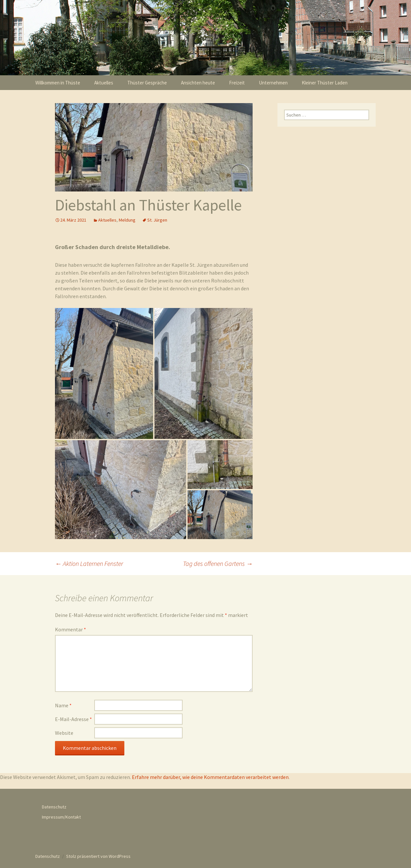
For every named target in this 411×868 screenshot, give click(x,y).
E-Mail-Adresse (73, 717)
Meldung (127, 220)
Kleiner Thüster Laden (325, 83)
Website (64, 731)
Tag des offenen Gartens (218, 562)
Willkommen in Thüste (58, 83)
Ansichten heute (198, 83)
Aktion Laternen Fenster (89, 562)
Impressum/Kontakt (61, 815)
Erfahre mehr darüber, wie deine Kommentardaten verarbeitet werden (210, 775)
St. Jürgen (157, 220)
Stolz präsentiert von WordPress (98, 855)
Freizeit (237, 83)
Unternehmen (273, 83)
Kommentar (71, 628)
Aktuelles (104, 83)
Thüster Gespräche (147, 83)
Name (63, 704)
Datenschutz (54, 805)
